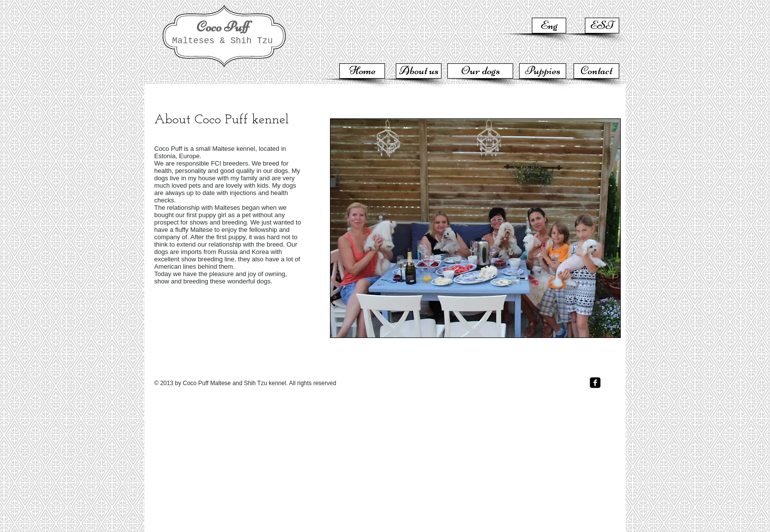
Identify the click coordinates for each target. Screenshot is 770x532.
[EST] (602, 26)
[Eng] (549, 26)
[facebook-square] (595, 383)
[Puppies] (543, 71)
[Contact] (596, 71)
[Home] (362, 71)
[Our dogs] (480, 71)
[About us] (419, 71)
